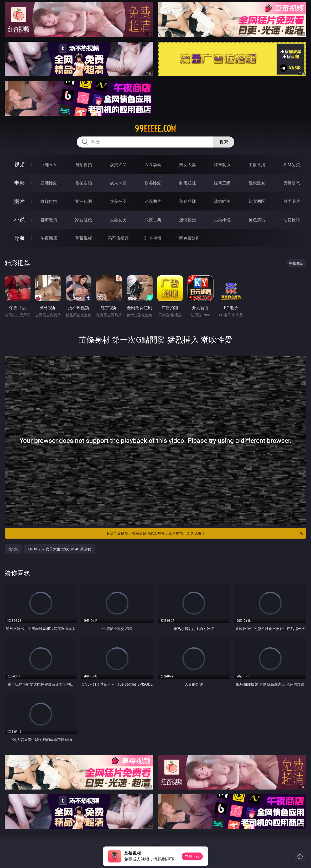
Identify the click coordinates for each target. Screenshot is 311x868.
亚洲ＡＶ (49, 165)
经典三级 (222, 183)
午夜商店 (49, 238)
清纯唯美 (222, 201)
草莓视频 (84, 238)
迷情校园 (188, 220)
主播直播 (257, 165)
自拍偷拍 (84, 165)
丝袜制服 (222, 165)
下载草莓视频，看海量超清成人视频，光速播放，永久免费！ (205, 533)
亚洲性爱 (49, 183)
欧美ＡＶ (118, 165)
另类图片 (292, 201)
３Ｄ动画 (153, 165)
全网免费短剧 (188, 238)
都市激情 (49, 220)
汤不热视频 (118, 238)
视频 (19, 164)
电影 (19, 183)
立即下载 (192, 856)
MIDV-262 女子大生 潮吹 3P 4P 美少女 (60, 549)
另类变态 (292, 183)
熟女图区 (257, 201)
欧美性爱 (153, 183)
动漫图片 (153, 201)
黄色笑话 (257, 220)
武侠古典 (153, 220)
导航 (19, 238)
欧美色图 (118, 201)
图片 (19, 201)
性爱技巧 (292, 220)
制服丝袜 (188, 183)
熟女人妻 (188, 165)
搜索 (224, 142)
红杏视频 (153, 238)
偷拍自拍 (84, 183)
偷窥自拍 (49, 201)
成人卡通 (118, 183)
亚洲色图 (84, 201)
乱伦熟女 (257, 183)
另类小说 (222, 220)
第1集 (13, 549)
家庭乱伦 (84, 220)
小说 (19, 220)
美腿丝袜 (188, 201)
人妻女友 (118, 220)
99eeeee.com (155, 129)
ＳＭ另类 (292, 165)
